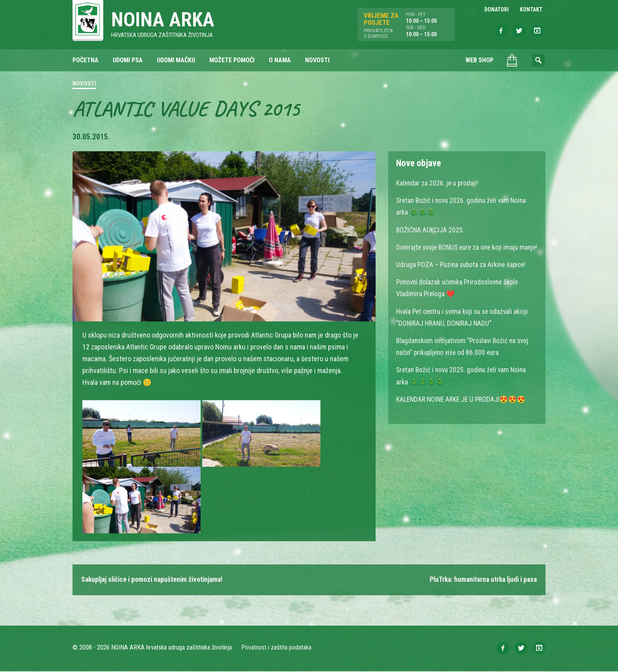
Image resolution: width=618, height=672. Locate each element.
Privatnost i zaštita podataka (276, 648)
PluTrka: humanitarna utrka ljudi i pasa (480, 580)
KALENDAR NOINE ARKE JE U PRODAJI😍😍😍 (462, 410)
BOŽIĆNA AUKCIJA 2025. (431, 230)
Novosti (84, 84)
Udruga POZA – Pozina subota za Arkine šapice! (463, 276)
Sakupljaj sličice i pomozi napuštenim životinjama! (155, 580)
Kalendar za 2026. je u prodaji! (438, 183)
